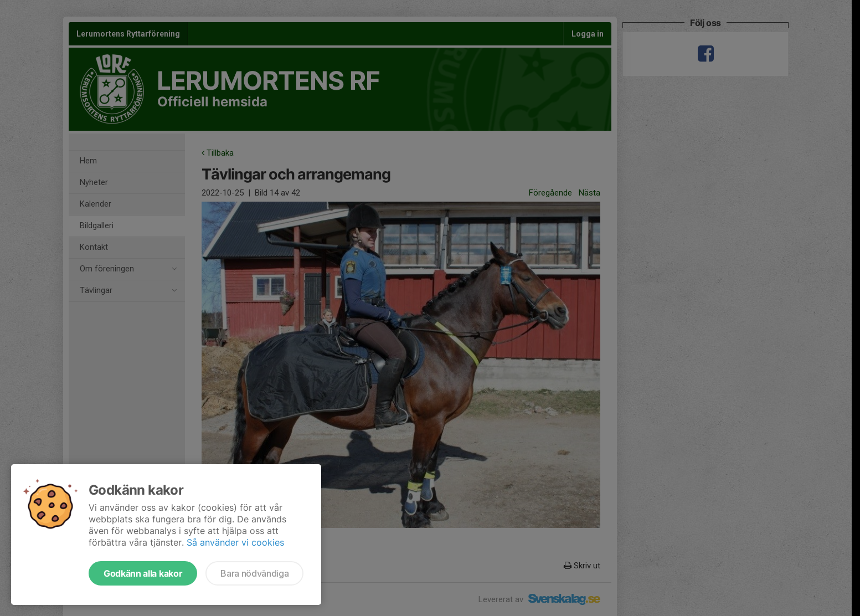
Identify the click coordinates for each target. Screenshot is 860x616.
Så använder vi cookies (235, 542)
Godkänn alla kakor (143, 573)
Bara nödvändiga (254, 573)
